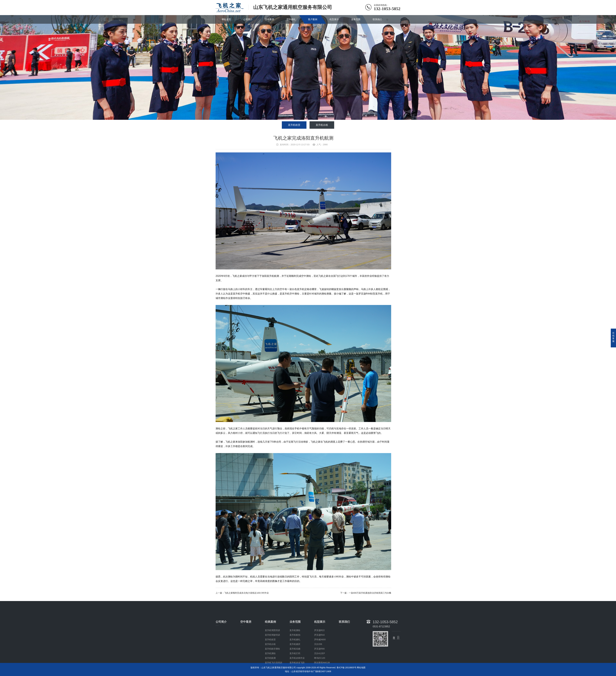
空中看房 (269, 19)
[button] (306, 117)
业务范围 (356, 19)
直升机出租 (322, 125)
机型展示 (334, 19)
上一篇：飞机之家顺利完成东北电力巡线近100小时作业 (242, 593)
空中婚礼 (291, 19)
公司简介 (248, 19)
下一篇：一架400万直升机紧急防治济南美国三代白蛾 (366, 593)
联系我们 (377, 19)
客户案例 (313, 19)
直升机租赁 (294, 125)
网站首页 (226, 19)
